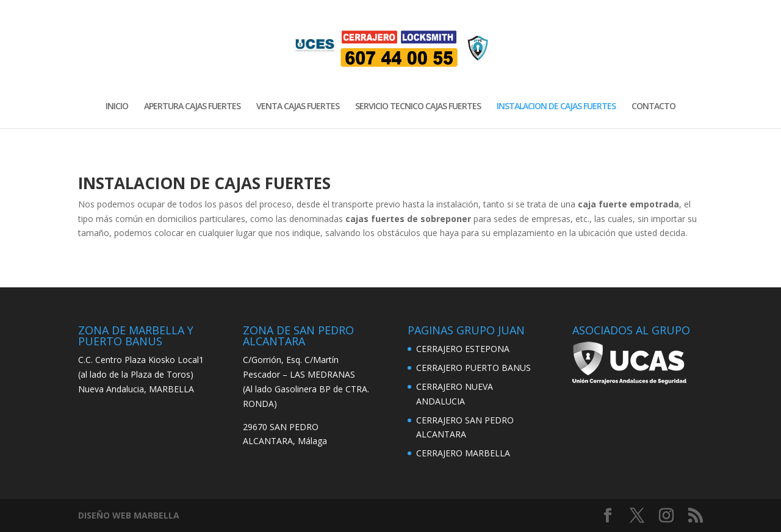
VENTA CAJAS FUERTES (298, 107)
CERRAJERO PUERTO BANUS (473, 368)
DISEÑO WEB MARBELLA (129, 515)
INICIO (117, 107)
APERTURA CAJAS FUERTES (192, 107)
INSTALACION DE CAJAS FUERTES (556, 107)
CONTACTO (653, 107)
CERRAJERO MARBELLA (463, 453)
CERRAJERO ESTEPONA (463, 349)
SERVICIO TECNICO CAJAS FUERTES (418, 107)
